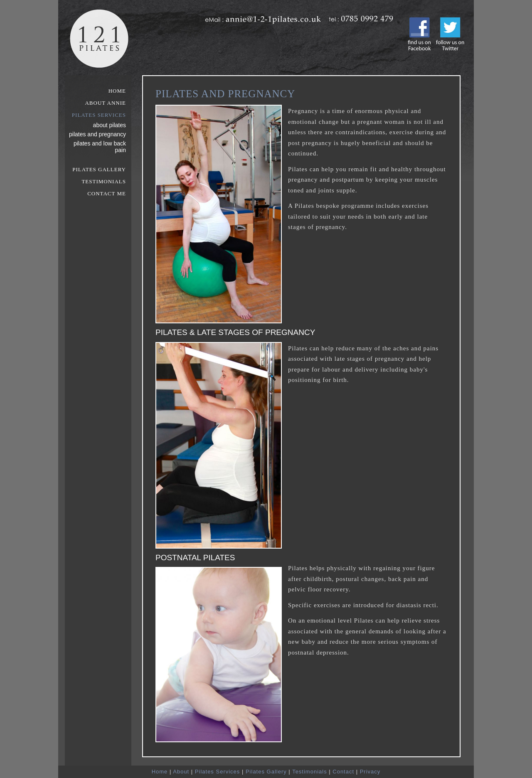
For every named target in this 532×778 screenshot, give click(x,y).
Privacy (370, 772)
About (181, 772)
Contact (343, 772)
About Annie (105, 103)
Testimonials (104, 181)
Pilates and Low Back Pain (100, 147)
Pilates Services (99, 115)
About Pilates (110, 125)
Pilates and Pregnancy (97, 134)
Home (117, 91)
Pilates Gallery (99, 169)
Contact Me (107, 193)
